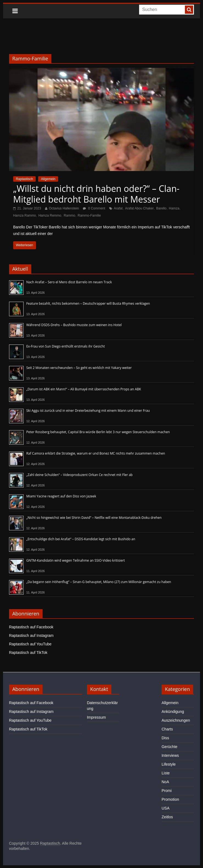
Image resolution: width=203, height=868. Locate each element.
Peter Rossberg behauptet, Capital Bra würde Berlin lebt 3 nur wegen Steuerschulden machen (98, 432)
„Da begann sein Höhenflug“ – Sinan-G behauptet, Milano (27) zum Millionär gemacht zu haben (99, 582)
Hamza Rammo (25, 215)
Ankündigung (173, 712)
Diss (165, 738)
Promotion (170, 799)
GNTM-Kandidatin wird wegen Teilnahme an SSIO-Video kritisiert (76, 560)
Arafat (118, 208)
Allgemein (48, 179)
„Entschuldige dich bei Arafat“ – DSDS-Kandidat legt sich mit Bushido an (81, 539)
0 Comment (94, 208)
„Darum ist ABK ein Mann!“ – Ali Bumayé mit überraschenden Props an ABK (84, 389)
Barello (161, 208)
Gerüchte (170, 747)
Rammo (69, 215)
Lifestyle (169, 764)
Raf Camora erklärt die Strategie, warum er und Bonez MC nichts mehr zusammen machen (96, 453)
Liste (166, 773)
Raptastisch (25, 179)
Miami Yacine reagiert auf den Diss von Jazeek (61, 496)
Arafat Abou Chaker (139, 208)
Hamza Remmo (50, 215)
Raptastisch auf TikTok (28, 653)
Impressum (96, 717)
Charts (167, 729)
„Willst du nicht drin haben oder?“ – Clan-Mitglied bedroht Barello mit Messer (96, 194)
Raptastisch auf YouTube (30, 644)
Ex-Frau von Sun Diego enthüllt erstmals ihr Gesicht (66, 346)
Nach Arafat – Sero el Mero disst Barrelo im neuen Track (69, 282)
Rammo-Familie (89, 215)
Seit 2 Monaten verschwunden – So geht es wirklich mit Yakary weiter (79, 368)
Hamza (174, 208)
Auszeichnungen (176, 720)
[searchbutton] (189, 10)
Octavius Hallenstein (64, 208)
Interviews (170, 755)
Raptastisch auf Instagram (31, 635)
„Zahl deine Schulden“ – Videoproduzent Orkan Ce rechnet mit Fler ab (80, 475)
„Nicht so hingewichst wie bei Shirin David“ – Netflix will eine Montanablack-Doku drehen (94, 518)
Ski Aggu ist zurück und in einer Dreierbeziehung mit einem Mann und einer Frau (88, 411)
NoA (165, 782)
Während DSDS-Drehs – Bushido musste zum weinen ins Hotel (74, 325)
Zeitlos (167, 817)
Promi (167, 791)
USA (166, 808)
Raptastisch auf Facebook (31, 627)
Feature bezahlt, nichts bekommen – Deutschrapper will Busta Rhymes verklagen (88, 303)
